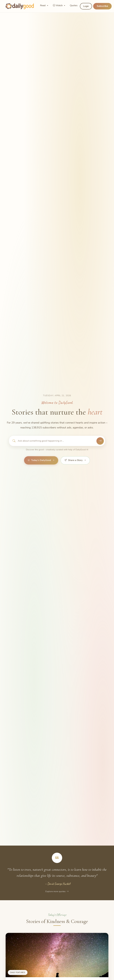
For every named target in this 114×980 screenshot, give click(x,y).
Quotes (74, 5)
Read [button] (43, 5)
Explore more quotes (57, 891)
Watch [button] (58, 5)
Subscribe (102, 6)
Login (86, 6)
